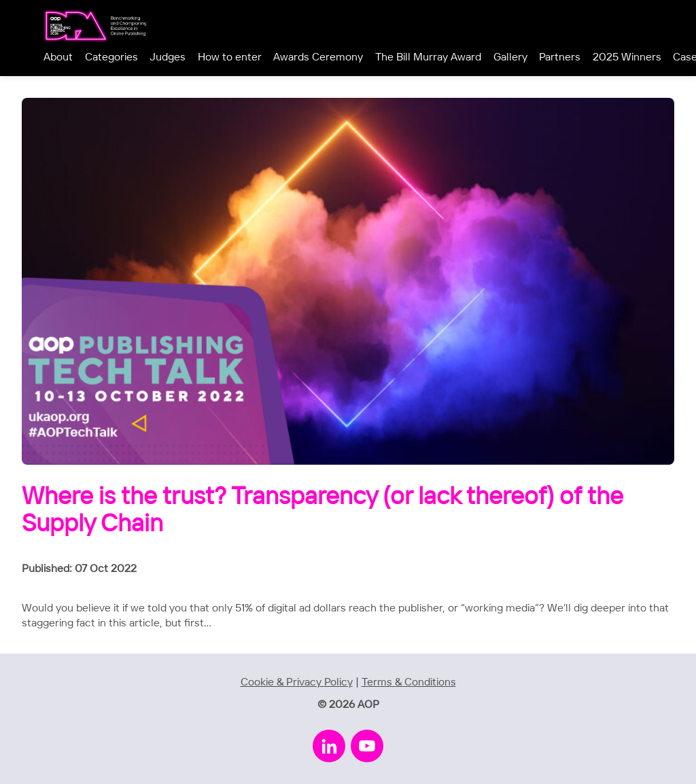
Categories (111, 57)
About (58, 57)
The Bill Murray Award (428, 57)
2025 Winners (627, 57)
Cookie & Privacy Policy (297, 682)
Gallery (510, 57)
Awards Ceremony (318, 57)
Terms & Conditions (409, 682)
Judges (168, 57)
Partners (560, 57)
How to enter (230, 57)
